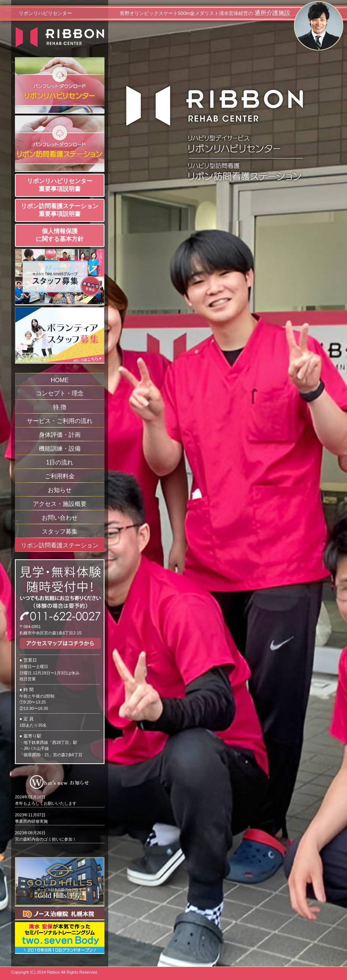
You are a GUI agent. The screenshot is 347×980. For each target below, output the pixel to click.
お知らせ (60, 490)
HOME (60, 380)
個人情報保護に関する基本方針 (60, 235)
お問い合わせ (60, 518)
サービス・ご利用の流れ (60, 421)
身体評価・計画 (60, 435)
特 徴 (60, 407)
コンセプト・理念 (60, 393)
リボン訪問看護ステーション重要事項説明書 (60, 210)
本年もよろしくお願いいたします (46, 800)
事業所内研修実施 (31, 818)
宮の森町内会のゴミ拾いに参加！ (46, 836)
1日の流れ (60, 462)
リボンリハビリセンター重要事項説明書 (60, 185)
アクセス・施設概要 (60, 504)
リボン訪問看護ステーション (60, 545)
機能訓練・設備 (60, 449)
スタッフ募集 (60, 531)
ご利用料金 (60, 476)
